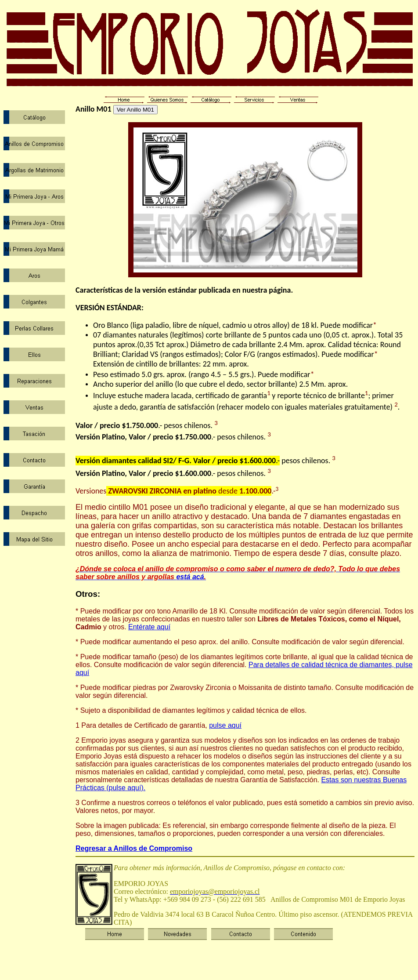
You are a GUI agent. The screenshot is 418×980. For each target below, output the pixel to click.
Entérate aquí (149, 627)
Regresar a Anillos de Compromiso (134, 848)
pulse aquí (225, 725)
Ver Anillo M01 (135, 110)
